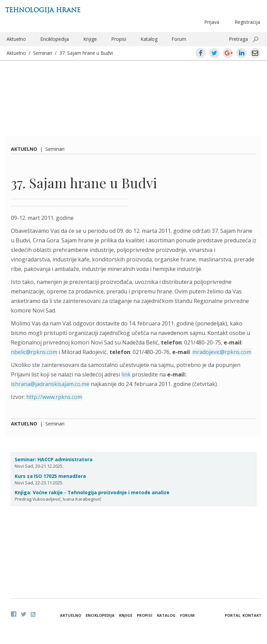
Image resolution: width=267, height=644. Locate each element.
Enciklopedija (55, 39)
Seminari (43, 53)
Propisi (119, 39)
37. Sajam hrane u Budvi (86, 53)
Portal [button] (233, 615)
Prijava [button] (212, 22)
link (126, 374)
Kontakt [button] (252, 615)
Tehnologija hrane (43, 10)
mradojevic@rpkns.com (222, 352)
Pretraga (238, 39)
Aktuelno (16, 39)
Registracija (247, 22)
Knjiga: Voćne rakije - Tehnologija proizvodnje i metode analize (92, 492)
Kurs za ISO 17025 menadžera (50, 476)
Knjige (90, 39)
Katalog (149, 39)
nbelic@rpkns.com (34, 352)
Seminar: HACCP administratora (54, 459)
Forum (179, 39)
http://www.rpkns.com (54, 397)
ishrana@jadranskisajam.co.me (50, 384)
